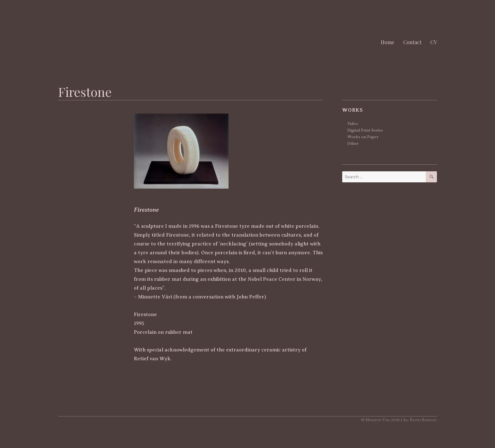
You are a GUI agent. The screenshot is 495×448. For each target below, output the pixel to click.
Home (388, 42)
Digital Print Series (365, 130)
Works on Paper (363, 137)
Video (353, 124)
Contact (412, 42)
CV (434, 42)
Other (353, 143)
